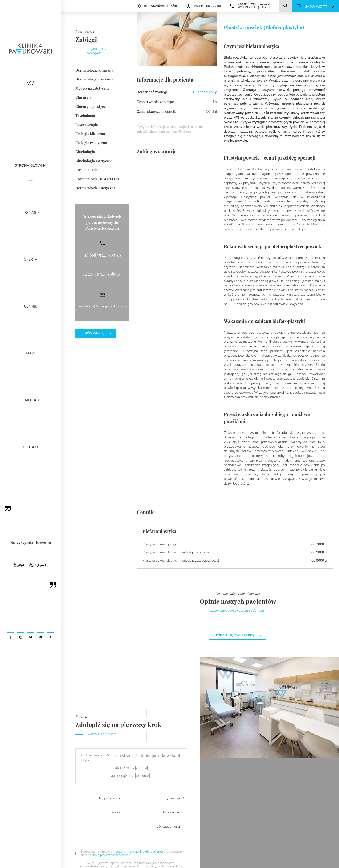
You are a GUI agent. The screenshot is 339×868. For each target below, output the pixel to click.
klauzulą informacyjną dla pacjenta (138, 852)
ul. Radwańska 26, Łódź (161, 6)
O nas (31, 213)
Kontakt (30, 448)
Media (31, 400)
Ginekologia (85, 152)
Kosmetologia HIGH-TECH (97, 179)
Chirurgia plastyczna (92, 106)
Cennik (31, 307)
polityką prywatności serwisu (109, 855)
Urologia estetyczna (91, 143)
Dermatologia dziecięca (94, 79)
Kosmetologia (86, 170)
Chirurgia (83, 97)
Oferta (31, 260)
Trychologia (85, 115)
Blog (31, 354)
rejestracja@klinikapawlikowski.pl (103, 306)
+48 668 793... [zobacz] (254, 4)
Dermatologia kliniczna (94, 70)
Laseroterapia (87, 125)
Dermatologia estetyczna (95, 188)
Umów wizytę (93, 333)
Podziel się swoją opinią (235, 635)
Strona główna (31, 166)
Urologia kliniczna (90, 133)
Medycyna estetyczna (92, 88)
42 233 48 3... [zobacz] (254, 8)
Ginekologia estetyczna (94, 161)
